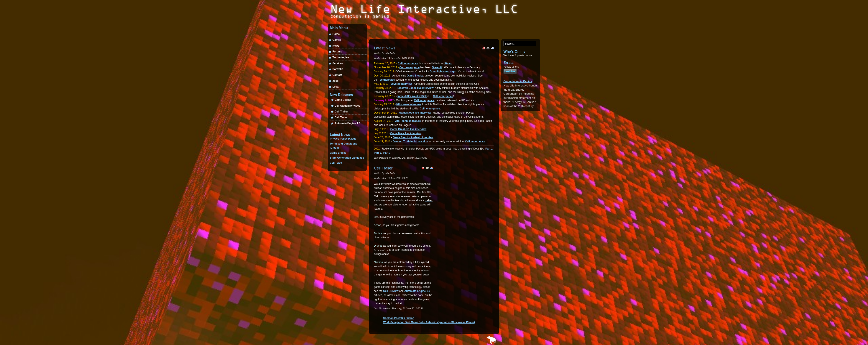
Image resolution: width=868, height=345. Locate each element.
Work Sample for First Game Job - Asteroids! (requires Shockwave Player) (429, 322)
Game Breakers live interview (408, 129)
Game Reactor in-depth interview (413, 137)
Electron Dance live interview (416, 88)
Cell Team (336, 163)
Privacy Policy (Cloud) (344, 139)
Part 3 (387, 153)
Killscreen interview (409, 104)
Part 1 (489, 149)
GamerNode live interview (415, 113)
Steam (448, 63)
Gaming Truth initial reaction (410, 142)
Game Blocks (338, 153)
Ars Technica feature (408, 121)
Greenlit (437, 67)
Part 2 (377, 153)
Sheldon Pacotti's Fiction (399, 318)
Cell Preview (391, 291)
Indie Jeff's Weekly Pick (412, 96)
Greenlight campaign (443, 72)
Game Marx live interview (406, 133)
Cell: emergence (408, 63)
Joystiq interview (401, 84)
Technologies (386, 80)
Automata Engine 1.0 (417, 291)
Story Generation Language (347, 158)
